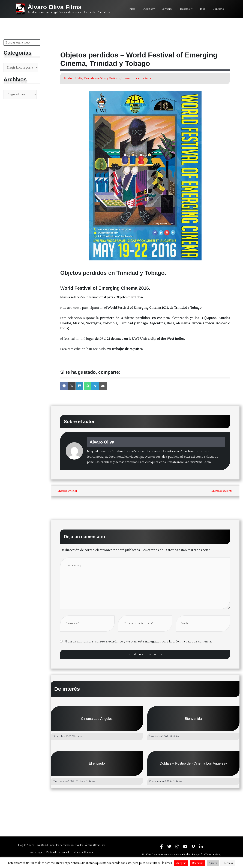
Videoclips (176, 855)
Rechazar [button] (198, 863)
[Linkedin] (201, 847)
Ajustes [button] (213, 863)
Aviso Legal (37, 852)
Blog (219, 855)
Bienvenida (193, 720)
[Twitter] (169, 847)
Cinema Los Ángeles (97, 720)
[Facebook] (161, 847)
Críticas (80, 782)
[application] (197, 9)
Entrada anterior (66, 491)
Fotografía (198, 855)
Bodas (187, 855)
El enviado (97, 765)
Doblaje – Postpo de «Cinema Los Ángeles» (193, 765)
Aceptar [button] (181, 863)
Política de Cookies (82, 852)
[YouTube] (185, 847)
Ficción (146, 855)
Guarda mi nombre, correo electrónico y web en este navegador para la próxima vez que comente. (138, 643)
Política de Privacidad (57, 852)
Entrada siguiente (224, 491)
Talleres (210, 855)
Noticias (117, 78)
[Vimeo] (193, 847)
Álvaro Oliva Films (55, 7)
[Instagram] (177, 847)
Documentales (160, 855)
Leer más (228, 863)
